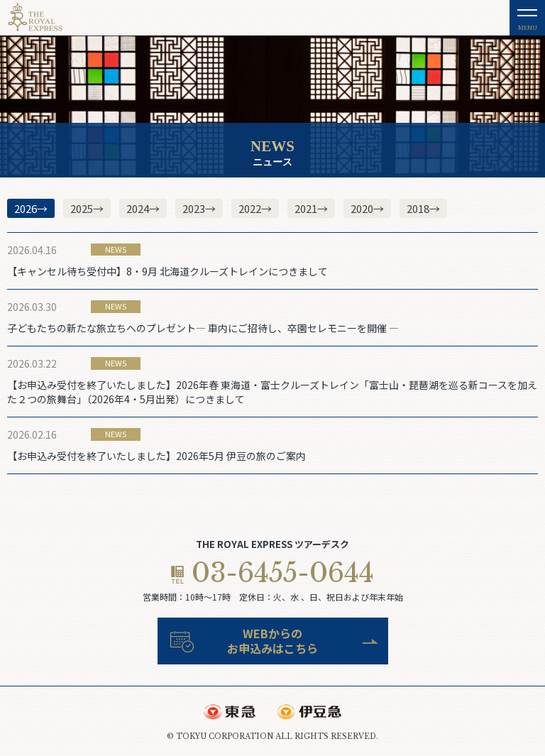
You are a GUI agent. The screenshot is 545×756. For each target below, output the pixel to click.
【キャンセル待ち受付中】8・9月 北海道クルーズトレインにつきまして (167, 271)
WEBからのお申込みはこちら (272, 641)
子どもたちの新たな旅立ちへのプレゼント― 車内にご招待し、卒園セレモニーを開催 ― (203, 328)
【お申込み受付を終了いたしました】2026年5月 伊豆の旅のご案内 (156, 456)
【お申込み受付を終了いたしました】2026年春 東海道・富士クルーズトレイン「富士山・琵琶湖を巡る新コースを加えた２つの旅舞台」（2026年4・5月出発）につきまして (272, 392)
